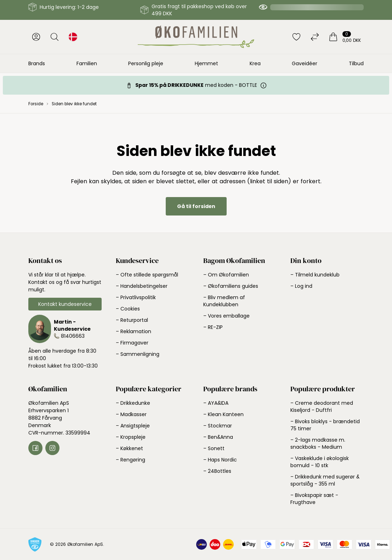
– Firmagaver (132, 343)
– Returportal (132, 320)
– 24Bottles (217, 471)
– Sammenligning (138, 354)
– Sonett (214, 448)
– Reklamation (133, 331)
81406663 (73, 336)
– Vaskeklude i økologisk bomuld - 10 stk (320, 462)
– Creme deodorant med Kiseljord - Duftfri (322, 407)
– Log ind (301, 286)
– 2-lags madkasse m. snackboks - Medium (318, 443)
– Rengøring (130, 460)
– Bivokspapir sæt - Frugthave (314, 499)
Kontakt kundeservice (65, 304)
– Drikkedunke (133, 403)
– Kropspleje (131, 437)
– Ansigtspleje (133, 426)
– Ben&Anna (218, 437)
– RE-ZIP (213, 327)
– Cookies (128, 309)
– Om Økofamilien (226, 275)
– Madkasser (131, 414)
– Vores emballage (226, 316)
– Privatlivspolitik (136, 297)
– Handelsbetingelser (142, 286)
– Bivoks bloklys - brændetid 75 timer (325, 425)
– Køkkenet (129, 448)
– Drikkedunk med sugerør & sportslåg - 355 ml (325, 480)
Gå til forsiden (196, 206)
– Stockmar (218, 426)
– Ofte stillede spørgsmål (147, 275)
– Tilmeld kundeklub (315, 275)
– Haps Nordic (220, 460)
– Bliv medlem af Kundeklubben (224, 301)
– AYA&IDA (216, 403)
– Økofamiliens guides (231, 286)
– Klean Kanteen (223, 414)
